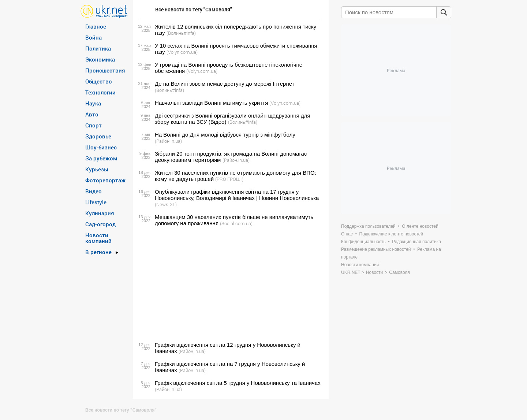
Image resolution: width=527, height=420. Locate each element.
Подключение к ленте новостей (391, 234)
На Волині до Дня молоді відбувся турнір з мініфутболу (225, 135)
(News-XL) (166, 204)
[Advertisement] (230, 284)
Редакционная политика (416, 242)
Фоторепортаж (105, 180)
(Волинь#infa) (181, 33)
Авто (92, 114)
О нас (347, 234)
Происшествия (105, 70)
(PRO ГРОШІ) (229, 179)
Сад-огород (100, 224)
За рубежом (101, 158)
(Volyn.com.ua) (182, 52)
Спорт (94, 125)
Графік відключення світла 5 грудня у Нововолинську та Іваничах (238, 383)
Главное (96, 26)
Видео (94, 191)
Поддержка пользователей (368, 226)
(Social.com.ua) (236, 223)
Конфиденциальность (363, 242)
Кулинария (100, 213)
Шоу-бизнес (101, 147)
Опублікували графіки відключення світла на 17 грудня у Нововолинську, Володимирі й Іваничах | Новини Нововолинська (237, 195)
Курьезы (97, 169)
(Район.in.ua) (168, 141)
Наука (93, 103)
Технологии (100, 92)
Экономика (100, 59)
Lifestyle (96, 202)
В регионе (98, 252)
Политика (98, 48)
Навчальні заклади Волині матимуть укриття (211, 103)
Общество (99, 81)
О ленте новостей (420, 226)
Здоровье (98, 136)
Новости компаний (98, 238)
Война (94, 37)
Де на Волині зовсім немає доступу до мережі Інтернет (225, 84)
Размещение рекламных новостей (376, 249)
